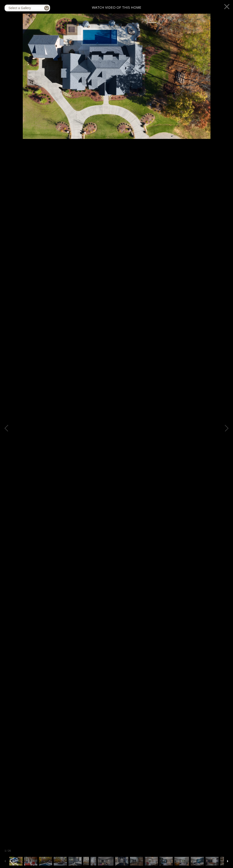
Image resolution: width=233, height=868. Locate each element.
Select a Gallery (20, 8)
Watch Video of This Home (117, 7)
